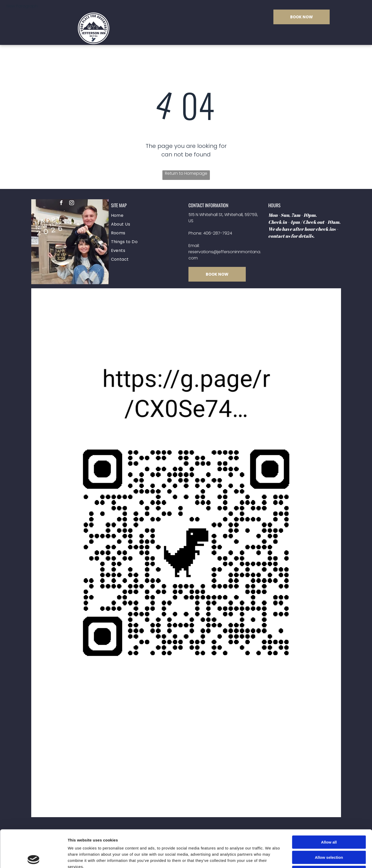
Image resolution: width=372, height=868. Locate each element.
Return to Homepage (186, 173)
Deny (329, 835)
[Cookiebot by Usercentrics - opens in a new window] (33, 858)
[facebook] (61, 204)
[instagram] (72, 204)
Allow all (329, 805)
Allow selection (329, 820)
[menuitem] (147, 216)
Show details (271, 858)
